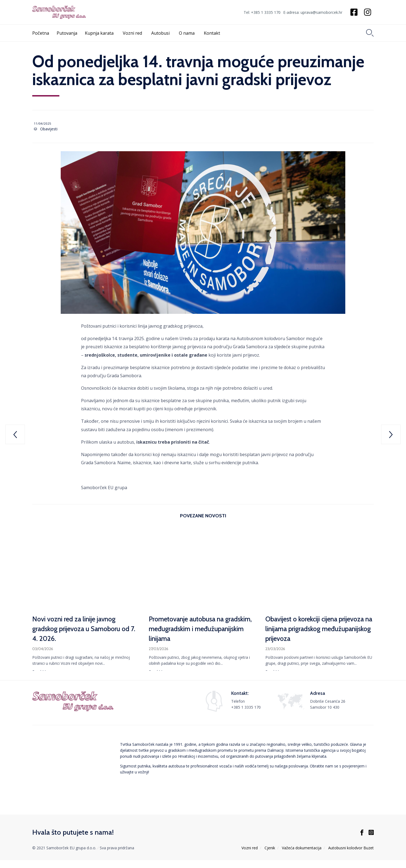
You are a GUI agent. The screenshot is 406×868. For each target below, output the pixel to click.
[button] (42, 673)
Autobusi (161, 33)
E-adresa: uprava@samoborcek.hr (313, 12)
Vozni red (133, 33)
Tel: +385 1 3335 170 (262, 12)
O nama (188, 33)
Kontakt (213, 33)
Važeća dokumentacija (302, 856)
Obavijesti (47, 130)
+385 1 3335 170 (246, 715)
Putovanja (67, 33)
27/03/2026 (159, 650)
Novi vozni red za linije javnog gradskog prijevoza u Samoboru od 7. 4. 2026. (86, 630)
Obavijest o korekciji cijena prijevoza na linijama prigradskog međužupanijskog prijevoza (316, 630)
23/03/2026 (275, 650)
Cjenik (270, 856)
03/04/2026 (43, 650)
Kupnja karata (100, 33)
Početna (41, 33)
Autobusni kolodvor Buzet (351, 856)
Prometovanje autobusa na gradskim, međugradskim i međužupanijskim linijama (190, 630)
